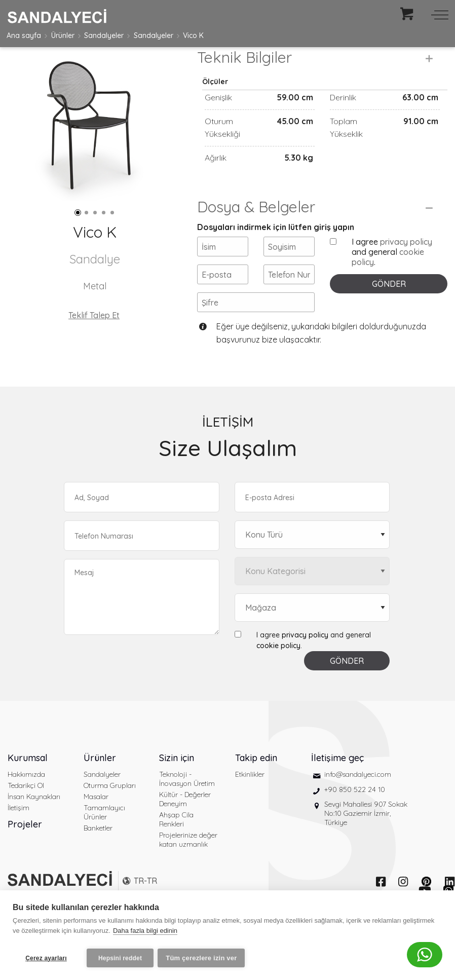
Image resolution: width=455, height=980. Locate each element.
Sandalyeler (104, 35)
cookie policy (278, 670)
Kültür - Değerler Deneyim (185, 823)
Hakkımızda (26, 799)
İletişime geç (337, 782)
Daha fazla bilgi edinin (145, 934)
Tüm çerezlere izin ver (204, 958)
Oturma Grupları (110, 810)
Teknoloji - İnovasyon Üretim (187, 803)
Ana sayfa (24, 35)
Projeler (25, 849)
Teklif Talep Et (94, 315)
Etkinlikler (250, 799)
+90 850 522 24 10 (355, 813)
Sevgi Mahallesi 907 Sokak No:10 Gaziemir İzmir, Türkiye (366, 838)
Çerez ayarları (46, 958)
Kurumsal (28, 782)
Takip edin (256, 782)
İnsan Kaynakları (34, 821)
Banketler (98, 852)
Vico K (193, 35)
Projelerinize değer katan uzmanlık (188, 864)
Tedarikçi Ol (26, 810)
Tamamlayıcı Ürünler (104, 837)
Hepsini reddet (120, 958)
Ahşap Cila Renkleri (176, 844)
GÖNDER (389, 308)
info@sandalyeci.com (358, 799)
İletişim (18, 832)
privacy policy (406, 266)
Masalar (96, 821)
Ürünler (63, 35)
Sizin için (177, 782)
